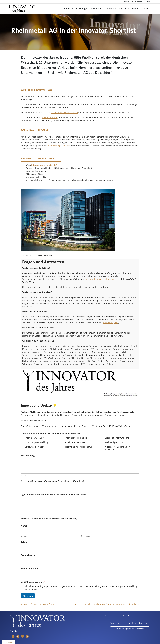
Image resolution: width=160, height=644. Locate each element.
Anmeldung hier (111, 323)
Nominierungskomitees (59, 146)
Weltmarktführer (50, 118)
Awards (123, 9)
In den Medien (137, 2)
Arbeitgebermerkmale (75, 442)
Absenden (28, 596)
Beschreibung (28, 456)
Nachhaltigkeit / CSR (114, 442)
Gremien (109, 9)
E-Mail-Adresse (28, 555)
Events (136, 9)
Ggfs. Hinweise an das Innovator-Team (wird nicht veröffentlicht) (53, 495)
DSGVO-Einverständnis (33, 582)
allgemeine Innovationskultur (78, 447)
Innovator (68, 9)
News (147, 9)
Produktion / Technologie (77, 438)
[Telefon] (36, 548)
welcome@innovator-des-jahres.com (103, 279)
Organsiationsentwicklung (117, 438)
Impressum (146, 616)
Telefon (25, 542)
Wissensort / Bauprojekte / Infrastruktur (117, 448)
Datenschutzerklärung (130, 616)
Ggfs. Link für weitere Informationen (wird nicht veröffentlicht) (52, 481)
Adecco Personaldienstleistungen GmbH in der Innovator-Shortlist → (107, 604)
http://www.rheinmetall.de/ (44, 165)
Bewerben (96, 9)
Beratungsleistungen (35, 447)
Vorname (25, 536)
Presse (127, 2)
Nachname (86, 536)
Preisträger (82, 9)
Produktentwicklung (34, 438)
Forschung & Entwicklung (37, 442)
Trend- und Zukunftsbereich (65, 113)
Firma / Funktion (29, 569)
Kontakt (147, 2)
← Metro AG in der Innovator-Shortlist (39, 604)
